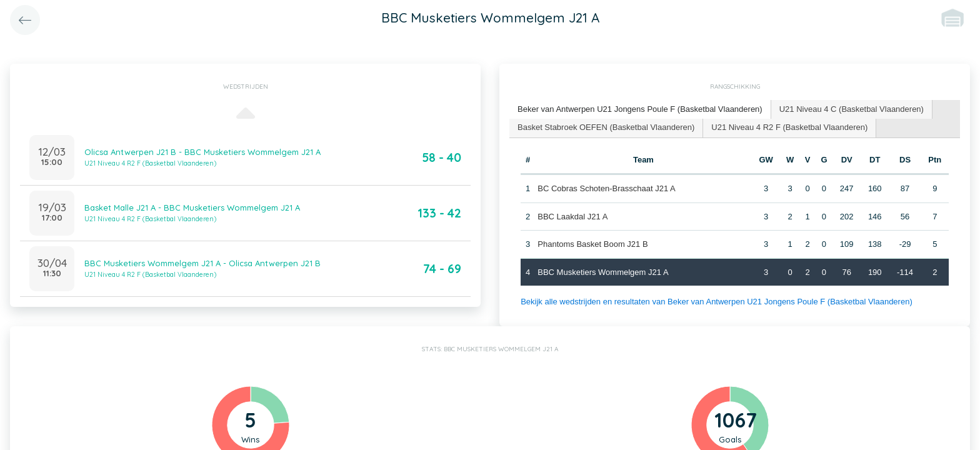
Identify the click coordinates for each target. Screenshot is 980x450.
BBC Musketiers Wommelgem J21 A (603, 272)
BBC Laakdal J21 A (572, 217)
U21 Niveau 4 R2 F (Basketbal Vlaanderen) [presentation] (789, 127)
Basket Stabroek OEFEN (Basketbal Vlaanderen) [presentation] (606, 127)
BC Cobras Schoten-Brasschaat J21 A (606, 188)
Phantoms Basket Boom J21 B (592, 244)
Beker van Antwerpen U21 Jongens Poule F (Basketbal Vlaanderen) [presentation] (640, 109)
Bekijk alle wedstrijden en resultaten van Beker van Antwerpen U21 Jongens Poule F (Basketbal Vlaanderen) (717, 302)
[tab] (640, 110)
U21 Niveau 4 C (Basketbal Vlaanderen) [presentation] (852, 109)
